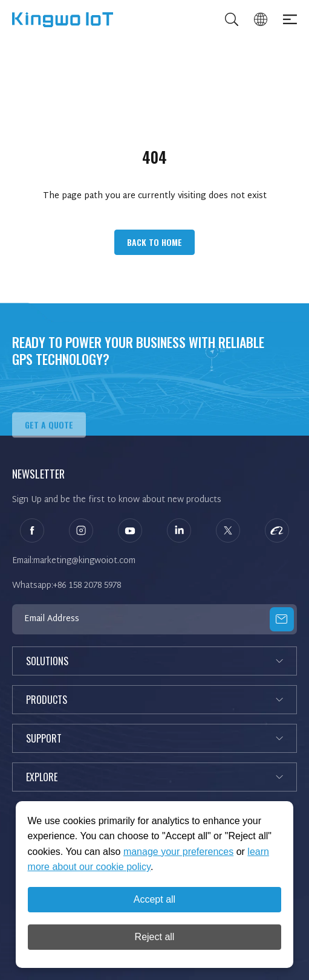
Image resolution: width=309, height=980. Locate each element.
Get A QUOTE (49, 438)
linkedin (179, 530)
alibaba (277, 530)
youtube (130, 530)
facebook (32, 530)
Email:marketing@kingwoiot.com (74, 561)
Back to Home (154, 242)
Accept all (154, 899)
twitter (228, 530)
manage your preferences (178, 852)
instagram (81, 530)
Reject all (155, 937)
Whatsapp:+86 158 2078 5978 (67, 586)
